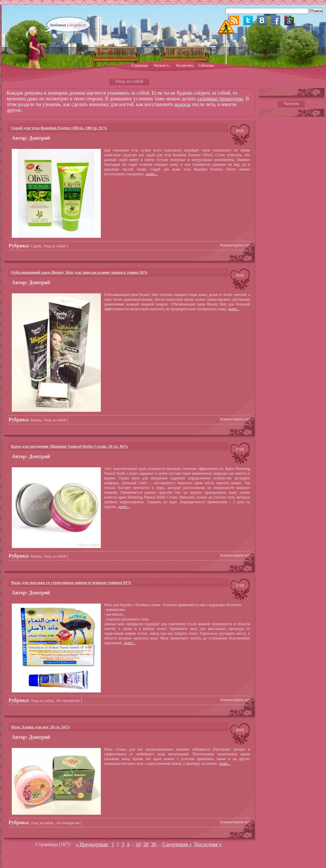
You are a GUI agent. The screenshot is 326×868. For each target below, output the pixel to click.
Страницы (140, 65)
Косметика (185, 65)
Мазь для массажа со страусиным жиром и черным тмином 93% (71, 582)
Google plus (289, 20)
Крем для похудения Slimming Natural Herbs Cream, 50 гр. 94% (69, 446)
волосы (183, 104)
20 (146, 844)
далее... (152, 174)
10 (138, 844)
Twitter (248, 20)
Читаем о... (163, 65)
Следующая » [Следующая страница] (177, 844)
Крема (36, 420)
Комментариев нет (235, 245)
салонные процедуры (220, 99)
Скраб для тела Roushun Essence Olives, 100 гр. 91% (59, 128)
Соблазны (206, 65)
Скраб (36, 246)
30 (153, 844)
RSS (234, 20)
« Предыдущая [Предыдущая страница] (92, 844)
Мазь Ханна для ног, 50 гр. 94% (40, 727)
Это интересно (68, 701)
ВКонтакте (262, 20)
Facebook (275, 20)
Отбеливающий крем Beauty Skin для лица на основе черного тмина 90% (79, 272)
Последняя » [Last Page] (208, 844)
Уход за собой (55, 246)
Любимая (68, 25)
